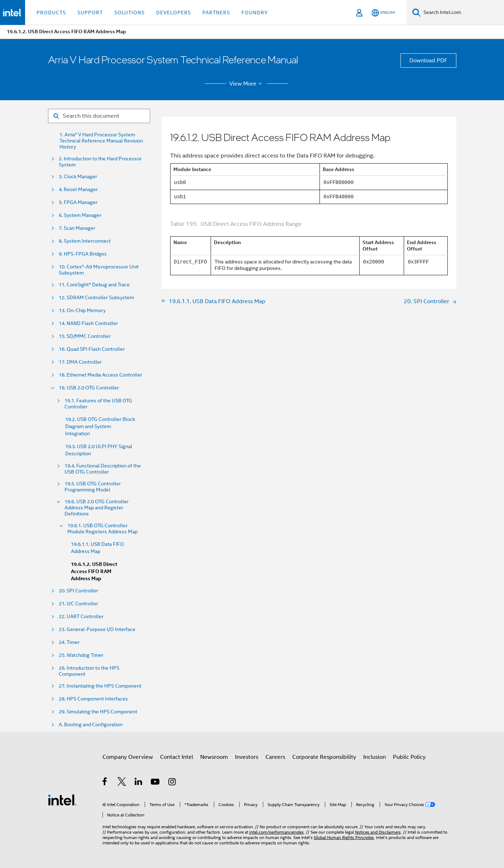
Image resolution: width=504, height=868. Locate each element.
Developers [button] (174, 13)
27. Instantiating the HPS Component (100, 686)
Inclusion (375, 757)
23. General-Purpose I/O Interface (97, 629)
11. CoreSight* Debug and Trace (94, 285)
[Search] (416, 12)
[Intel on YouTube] (156, 783)
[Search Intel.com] (462, 13)
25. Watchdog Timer (81, 655)
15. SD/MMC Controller (85, 336)
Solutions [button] (129, 13)
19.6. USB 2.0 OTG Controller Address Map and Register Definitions (97, 508)
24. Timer (69, 642)
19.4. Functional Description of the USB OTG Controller (103, 469)
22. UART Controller (81, 617)
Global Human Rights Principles (344, 837)
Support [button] (90, 13)
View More (247, 84)
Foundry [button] (255, 13)
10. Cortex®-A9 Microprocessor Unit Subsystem (99, 270)
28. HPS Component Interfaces (93, 699)
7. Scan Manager (77, 228)
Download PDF (428, 60)
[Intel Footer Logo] (62, 800)
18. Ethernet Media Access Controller (100, 375)
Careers (275, 757)
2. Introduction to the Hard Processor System (100, 162)
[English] (383, 13)
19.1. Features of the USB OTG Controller (98, 404)
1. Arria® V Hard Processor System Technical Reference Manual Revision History (101, 141)
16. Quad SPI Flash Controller (92, 349)
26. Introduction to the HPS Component (89, 671)
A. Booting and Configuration (91, 725)
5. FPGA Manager (78, 202)
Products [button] (51, 13)
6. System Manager (80, 215)
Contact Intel (177, 757)
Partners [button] (216, 13)
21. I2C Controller (78, 604)
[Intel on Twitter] (122, 783)
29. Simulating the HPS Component (98, 712)
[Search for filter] (99, 116)
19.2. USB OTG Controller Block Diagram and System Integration (100, 426)
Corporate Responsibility (324, 757)
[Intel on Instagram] (172, 783)
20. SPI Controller (78, 591)
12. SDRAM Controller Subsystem (96, 298)
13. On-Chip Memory (82, 311)
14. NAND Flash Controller (88, 323)
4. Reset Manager (78, 190)
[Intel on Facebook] (105, 783)
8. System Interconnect (85, 241)
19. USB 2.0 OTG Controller (89, 388)
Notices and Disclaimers (378, 832)
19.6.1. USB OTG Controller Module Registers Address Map (102, 529)
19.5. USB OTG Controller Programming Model (93, 487)
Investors (247, 757)
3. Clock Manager (78, 177)
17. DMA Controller (80, 362)
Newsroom (214, 757)
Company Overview (128, 757)
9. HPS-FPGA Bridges (83, 254)
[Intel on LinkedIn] (139, 783)
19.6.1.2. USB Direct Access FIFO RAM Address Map (94, 571)
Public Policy (409, 757)
